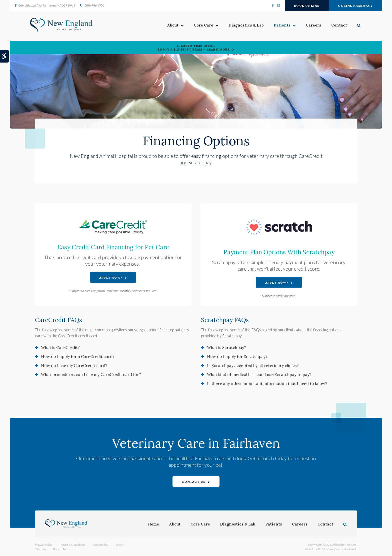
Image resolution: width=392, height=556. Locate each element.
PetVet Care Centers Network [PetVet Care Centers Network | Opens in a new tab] (337, 549)
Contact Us (194, 482)
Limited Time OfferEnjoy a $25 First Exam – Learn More (194, 48)
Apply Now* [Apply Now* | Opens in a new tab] (111, 277)
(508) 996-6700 (94, 5)
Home (153, 524)
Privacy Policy (44, 545)
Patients (277, 26)
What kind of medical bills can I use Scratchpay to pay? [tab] (259, 374)
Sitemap (40, 549)
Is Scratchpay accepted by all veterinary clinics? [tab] (253, 365)
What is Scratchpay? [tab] (226, 347)
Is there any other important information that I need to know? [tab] (267, 383)
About (168, 26)
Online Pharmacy (355, 6)
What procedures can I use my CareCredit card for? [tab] (91, 374)
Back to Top (60, 549)
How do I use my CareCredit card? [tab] (74, 365)
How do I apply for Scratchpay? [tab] (237, 356)
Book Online (307, 6)
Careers (308, 26)
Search (120, 545)
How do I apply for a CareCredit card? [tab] (78, 356)
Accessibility (100, 545)
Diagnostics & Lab (241, 26)
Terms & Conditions (73, 545)
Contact (334, 26)
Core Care (198, 26)
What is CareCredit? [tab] (60, 347)
